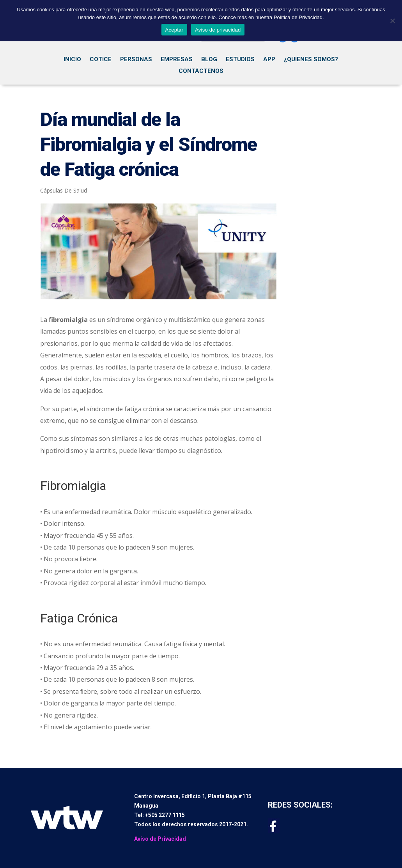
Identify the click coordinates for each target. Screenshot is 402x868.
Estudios (240, 60)
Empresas (177, 60)
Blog (209, 60)
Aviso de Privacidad (160, 839)
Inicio (72, 60)
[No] (392, 21)
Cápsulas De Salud (64, 190)
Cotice (101, 60)
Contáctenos (201, 71)
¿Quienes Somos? (311, 60)
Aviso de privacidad (218, 30)
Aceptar (174, 30)
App (269, 60)
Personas (136, 60)
